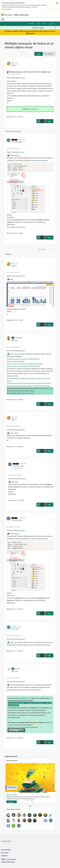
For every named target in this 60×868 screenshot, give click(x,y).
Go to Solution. (33, 109)
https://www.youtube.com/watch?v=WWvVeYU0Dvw (23, 359)
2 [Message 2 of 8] (12, 738)
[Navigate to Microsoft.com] (7, 15)
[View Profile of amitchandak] (19, 338)
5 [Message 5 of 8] (12, 447)
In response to (17, 469)
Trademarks (4, 856)
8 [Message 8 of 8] (12, 320)
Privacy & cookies (6, 850)
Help (44, 24)
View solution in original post (16, 227)
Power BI (22, 78)
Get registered (6, 9)
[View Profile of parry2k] (17, 669)
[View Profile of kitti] (13, 63)
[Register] (12, 803)
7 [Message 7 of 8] (12, 400)
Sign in (38, 24)
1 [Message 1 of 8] (12, 117)
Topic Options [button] (49, 54)
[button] (39, 54)
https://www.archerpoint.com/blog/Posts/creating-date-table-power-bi (29, 384)
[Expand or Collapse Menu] (3, 20)
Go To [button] (51, 24)
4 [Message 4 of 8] (12, 233)
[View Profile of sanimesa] (14, 627)
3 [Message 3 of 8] (12, 652)
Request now (30, 33)
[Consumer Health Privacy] (30, 863)
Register (31, 24)
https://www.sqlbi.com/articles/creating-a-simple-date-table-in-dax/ (28, 386)
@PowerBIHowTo (23, 699)
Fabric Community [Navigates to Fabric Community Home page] (21, 15)
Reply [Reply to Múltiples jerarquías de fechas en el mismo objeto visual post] (49, 121)
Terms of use (5, 853)
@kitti (17, 155)
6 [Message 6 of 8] (14, 501)
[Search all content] (44, 28)
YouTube (50, 389)
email (17, 728)
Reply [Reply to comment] (49, 238)
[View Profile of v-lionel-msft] (21, 140)
